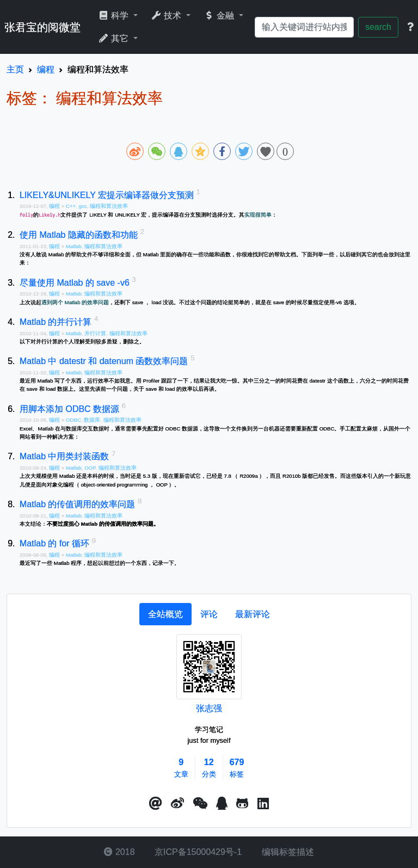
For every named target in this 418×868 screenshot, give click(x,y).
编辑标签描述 (286, 852)
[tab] (165, 614)
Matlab (74, 246)
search (378, 27)
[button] (156, 804)
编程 (55, 206)
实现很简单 (258, 215)
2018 (119, 852)
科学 (115, 16)
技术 (167, 16)
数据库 (92, 420)
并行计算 (95, 333)
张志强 (209, 708)
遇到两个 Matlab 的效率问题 (75, 302)
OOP (90, 468)
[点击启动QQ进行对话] (222, 804)
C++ (71, 206)
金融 (220, 16)
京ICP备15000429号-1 (197, 852)
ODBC (73, 420)
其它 (115, 38)
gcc (83, 206)
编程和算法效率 (109, 206)
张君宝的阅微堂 (42, 27)
